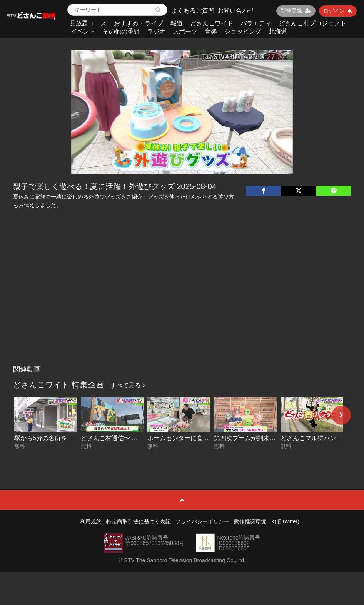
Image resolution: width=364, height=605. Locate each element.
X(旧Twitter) (285, 521)
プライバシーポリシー (202, 521)
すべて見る (127, 385)
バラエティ (256, 23)
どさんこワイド (212, 23)
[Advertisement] (182, 304)
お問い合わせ (236, 11)
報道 (177, 23)
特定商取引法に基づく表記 (139, 521)
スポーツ (185, 31)
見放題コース (88, 23)
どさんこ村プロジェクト (312, 23)
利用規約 (91, 521)
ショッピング (243, 31)
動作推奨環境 (250, 521)
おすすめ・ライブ (139, 23)
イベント (83, 31)
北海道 (278, 31)
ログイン (338, 11)
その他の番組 (121, 31)
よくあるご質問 (193, 11)
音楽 (211, 31)
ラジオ (156, 31)
